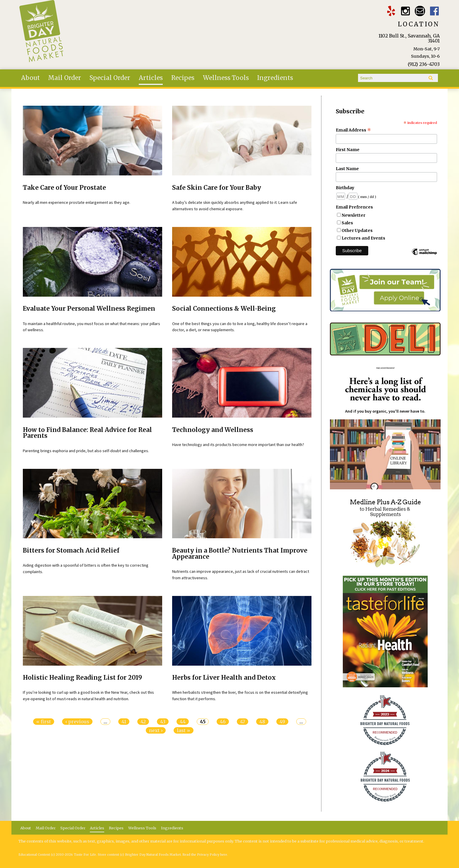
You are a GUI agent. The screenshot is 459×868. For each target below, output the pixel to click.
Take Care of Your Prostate (64, 188)
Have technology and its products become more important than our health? (238, 445)
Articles (151, 78)
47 (243, 722)
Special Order (110, 78)
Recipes (183, 78)
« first (44, 722)
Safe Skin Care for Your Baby (217, 188)
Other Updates (357, 230)
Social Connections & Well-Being (224, 309)
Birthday (345, 188)
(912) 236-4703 (424, 64)
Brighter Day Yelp (391, 11)
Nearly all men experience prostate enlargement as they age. (77, 202)
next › (156, 730)
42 (143, 722)
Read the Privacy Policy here (205, 855)
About (30, 78)
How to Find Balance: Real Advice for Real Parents (87, 433)
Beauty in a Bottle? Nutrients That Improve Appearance (240, 554)
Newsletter (353, 215)
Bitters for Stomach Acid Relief (71, 551)
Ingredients (275, 78)
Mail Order (65, 78)
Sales (347, 223)
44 (183, 722)
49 (282, 722)
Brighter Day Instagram (406, 11)
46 (223, 722)
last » (184, 730)
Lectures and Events (363, 238)
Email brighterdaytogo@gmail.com (420, 11)
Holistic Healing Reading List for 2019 (82, 678)
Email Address (353, 130)
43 (163, 722)
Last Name (347, 169)
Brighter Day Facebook (435, 11)
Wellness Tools (226, 78)
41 (124, 722)
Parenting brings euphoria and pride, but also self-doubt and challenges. (86, 451)
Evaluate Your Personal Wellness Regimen (89, 309)
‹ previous (77, 722)
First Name (348, 150)
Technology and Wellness (213, 430)
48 (262, 722)
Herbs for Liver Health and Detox (224, 678)
